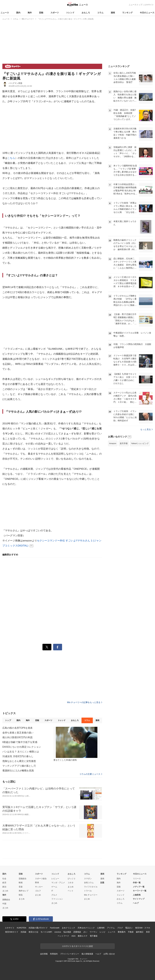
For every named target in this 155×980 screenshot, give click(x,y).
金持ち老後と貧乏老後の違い (18, 733)
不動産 (131, 932)
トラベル (88, 891)
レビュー (55, 879)
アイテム (111, 928)
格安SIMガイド (12, 932)
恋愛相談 (77, 932)
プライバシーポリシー (70, 954)
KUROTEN (21, 928)
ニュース (5, 13)
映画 (21, 883)
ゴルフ (38, 891)
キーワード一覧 (140, 891)
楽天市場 (124, 443)
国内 (18, 13)
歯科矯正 (140, 932)
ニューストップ (135, 5)
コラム (100, 13)
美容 (148, 932)
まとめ (5, 891)
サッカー (39, 887)
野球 (37, 883)
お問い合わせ (109, 954)
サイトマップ (139, 899)
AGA (73, 936)
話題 (102, 883)
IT (52, 891)
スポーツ (55, 13)
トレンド (70, 13)
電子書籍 (94, 936)
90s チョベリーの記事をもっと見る (85, 702)
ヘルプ (136, 903)
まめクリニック (68, 928)
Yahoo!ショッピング (140, 443)
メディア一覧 (139, 887)
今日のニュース (147, 13)
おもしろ (86, 13)
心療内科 (101, 928)
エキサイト (149, 5)
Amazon (113, 443)
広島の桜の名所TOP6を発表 (17, 728)
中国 (4, 904)
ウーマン (93, 932)
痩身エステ (83, 936)
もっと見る (146, 429)
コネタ (71, 883)
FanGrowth (55, 928)
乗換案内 (122, 932)
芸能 (41, 13)
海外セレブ (24, 891)
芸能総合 (23, 879)
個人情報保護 (87, 954)
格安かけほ (33, 932)
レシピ (103, 932)
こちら (11, 158)
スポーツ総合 (41, 879)
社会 (4, 879)
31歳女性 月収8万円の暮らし (18, 756)
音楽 (21, 887)
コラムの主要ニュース (91, 774)
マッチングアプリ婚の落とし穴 (19, 766)
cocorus (58, 932)
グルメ (54, 895)
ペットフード (63, 936)
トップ (8, 720)
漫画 (113, 13)
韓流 (21, 895)
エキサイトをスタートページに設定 (77, 946)
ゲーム (54, 887)
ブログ (120, 928)
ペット (71, 891)
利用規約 (54, 954)
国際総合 (6, 900)
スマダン (88, 879)
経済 (4, 883)
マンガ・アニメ (58, 883)
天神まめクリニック (86, 928)
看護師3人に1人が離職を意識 (18, 771)
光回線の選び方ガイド (38, 928)
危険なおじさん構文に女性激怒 (19, 761)
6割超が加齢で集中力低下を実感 (20, 742)
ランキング (127, 13)
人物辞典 (137, 895)
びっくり (72, 879)
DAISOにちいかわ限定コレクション (22, 747)
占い (85, 932)
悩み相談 (67, 932)
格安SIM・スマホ (143, 928)
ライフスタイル (91, 887)
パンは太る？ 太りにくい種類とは (21, 752)
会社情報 (44, 954)
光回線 (23, 932)
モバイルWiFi (46, 932)
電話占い (129, 928)
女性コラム (89, 883)
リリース (137, 879)
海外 (30, 13)
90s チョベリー (91, 895)
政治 (4, 887)
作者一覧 (137, 883)
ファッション (57, 899)
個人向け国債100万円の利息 (18, 737)
